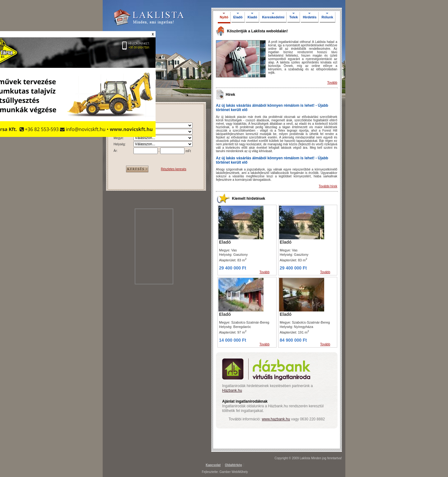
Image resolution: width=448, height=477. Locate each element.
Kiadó (252, 17)
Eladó (238, 17)
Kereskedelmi (273, 17)
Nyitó (224, 17)
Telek (294, 17)
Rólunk (327, 17)
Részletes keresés (174, 169)
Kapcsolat (213, 465)
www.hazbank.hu (276, 419)
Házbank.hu (232, 390)
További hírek (328, 186)
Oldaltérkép (233, 465)
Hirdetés (310, 17)
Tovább (332, 83)
